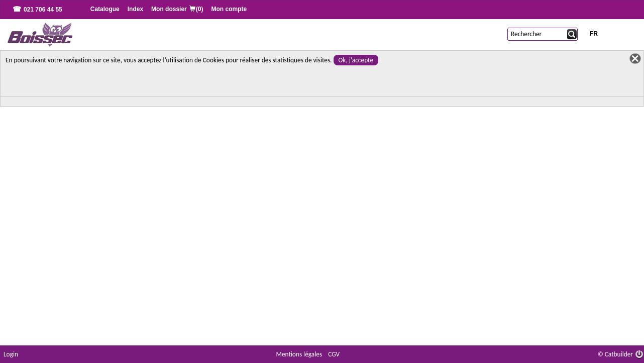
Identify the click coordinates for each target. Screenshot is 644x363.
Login (11, 354)
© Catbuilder (615, 354)
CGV (334, 354)
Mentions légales (299, 354)
